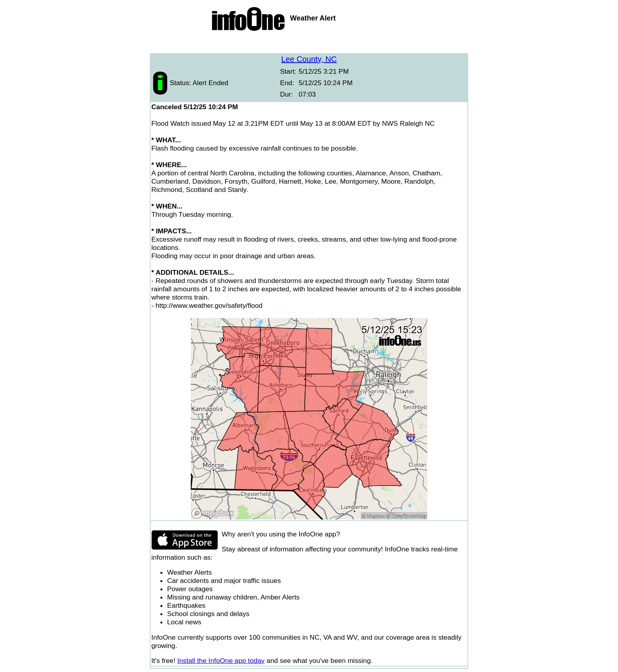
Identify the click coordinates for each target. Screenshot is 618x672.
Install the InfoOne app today (221, 661)
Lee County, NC (309, 59)
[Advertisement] (309, 43)
